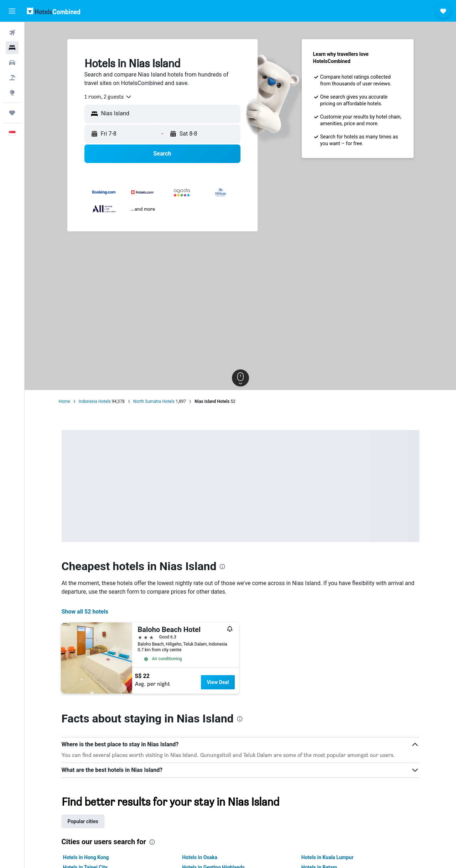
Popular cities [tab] (83, 821)
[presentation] (222, 567)
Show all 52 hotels (85, 612)
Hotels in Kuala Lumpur (327, 857)
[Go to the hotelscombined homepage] (53, 11)
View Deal (218, 682)
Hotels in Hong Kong (86, 857)
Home (64, 401)
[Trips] (12, 113)
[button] (12, 11)
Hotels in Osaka (200, 857)
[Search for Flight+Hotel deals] (12, 78)
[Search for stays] (12, 48)
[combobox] (108, 97)
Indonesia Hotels (95, 401)
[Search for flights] (12, 33)
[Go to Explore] (12, 93)
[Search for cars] (12, 63)
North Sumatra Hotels (154, 401)
